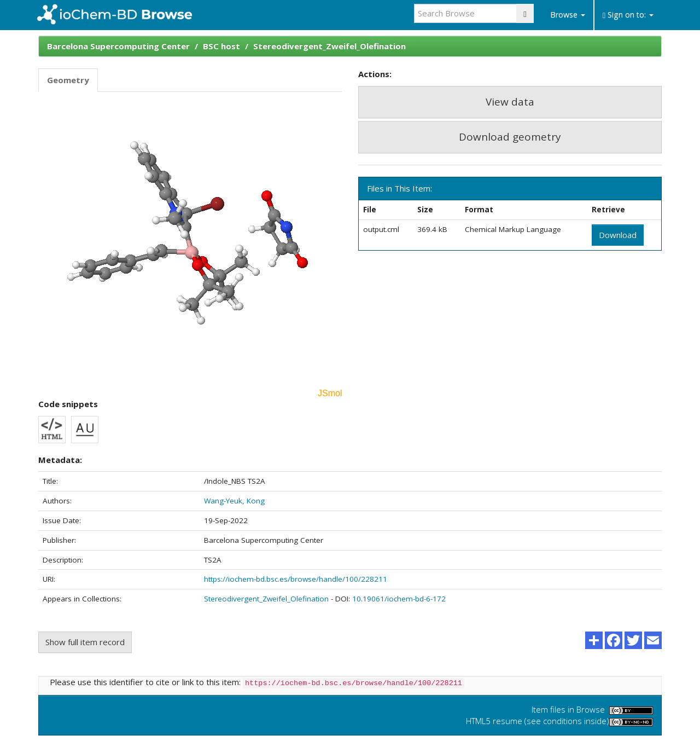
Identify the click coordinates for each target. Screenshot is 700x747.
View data (510, 102)
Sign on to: (628, 15)
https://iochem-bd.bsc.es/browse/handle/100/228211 (296, 579)
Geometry (68, 80)
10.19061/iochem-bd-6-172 (399, 599)
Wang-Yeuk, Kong (234, 501)
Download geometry (510, 137)
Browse (568, 15)
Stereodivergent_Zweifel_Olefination (329, 46)
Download (618, 235)
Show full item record (85, 642)
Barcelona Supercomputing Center (118, 46)
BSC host (221, 46)
